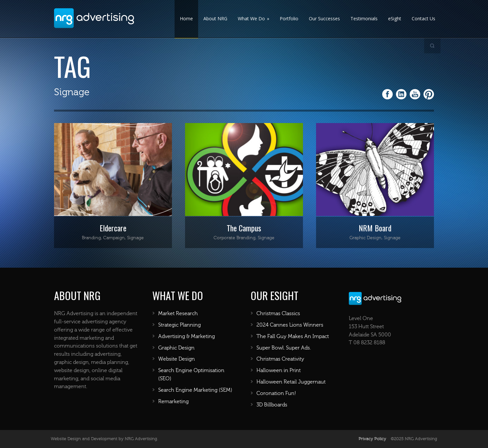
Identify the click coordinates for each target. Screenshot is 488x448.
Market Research (178, 314)
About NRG (215, 18)
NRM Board (375, 228)
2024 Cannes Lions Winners (290, 325)
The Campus (244, 228)
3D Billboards (272, 405)
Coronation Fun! (276, 393)
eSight (395, 18)
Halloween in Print (279, 370)
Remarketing (173, 402)
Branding (91, 238)
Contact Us (423, 18)
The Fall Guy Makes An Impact (293, 336)
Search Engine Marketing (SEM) (195, 390)
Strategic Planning (179, 325)
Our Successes (324, 18)
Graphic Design (366, 238)
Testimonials (364, 18)
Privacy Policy (372, 439)
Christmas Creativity (280, 359)
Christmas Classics (278, 314)
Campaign (114, 238)
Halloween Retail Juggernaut (291, 382)
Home (186, 18)
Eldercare (113, 228)
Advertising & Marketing (187, 336)
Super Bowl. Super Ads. (284, 348)
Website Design (177, 359)
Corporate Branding (235, 238)
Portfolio (289, 18)
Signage (135, 238)
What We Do (253, 18)
